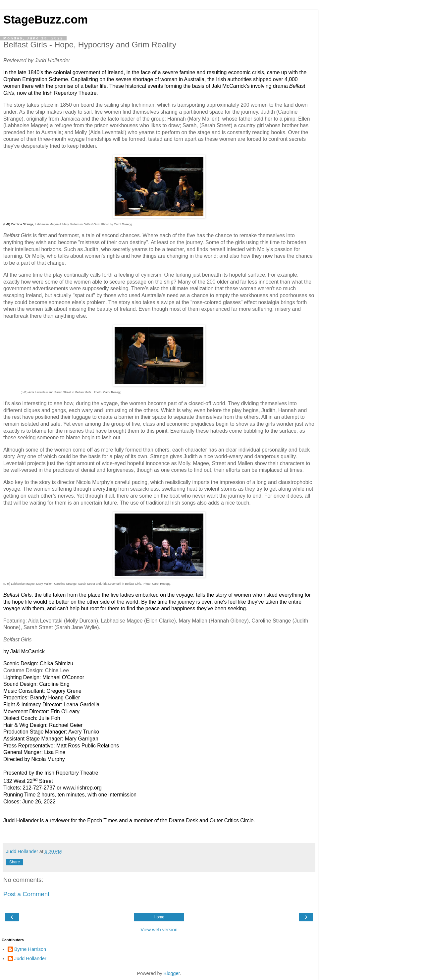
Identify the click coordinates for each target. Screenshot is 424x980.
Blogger (172, 973)
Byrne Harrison (30, 949)
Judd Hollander (30, 958)
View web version (159, 930)
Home (159, 917)
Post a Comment (26, 894)
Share (15, 862)
